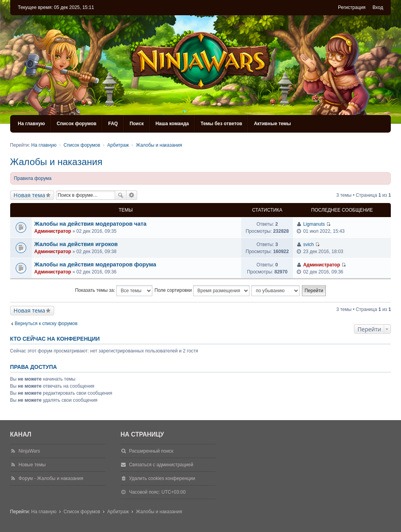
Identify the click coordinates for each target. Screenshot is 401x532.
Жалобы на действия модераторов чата (90, 224)
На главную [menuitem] (32, 124)
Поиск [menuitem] (137, 124)
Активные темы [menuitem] (272, 124)
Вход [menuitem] (378, 7)
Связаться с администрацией (161, 465)
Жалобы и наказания (56, 162)
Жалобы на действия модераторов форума (95, 264)
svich (308, 244)
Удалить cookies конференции (162, 478)
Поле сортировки (202, 291)
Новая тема (30, 195)
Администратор (53, 231)
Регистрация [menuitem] (352, 7)
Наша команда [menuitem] (172, 124)
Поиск (121, 195)
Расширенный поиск (132, 195)
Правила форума (33, 178)
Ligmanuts (314, 224)
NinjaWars (29, 451)
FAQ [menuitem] (113, 124)
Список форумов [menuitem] (77, 124)
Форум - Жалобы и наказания (51, 478)
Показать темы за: (114, 291)
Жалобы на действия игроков (76, 244)
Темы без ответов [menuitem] (221, 124)
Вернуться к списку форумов (46, 324)
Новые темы (32, 465)
